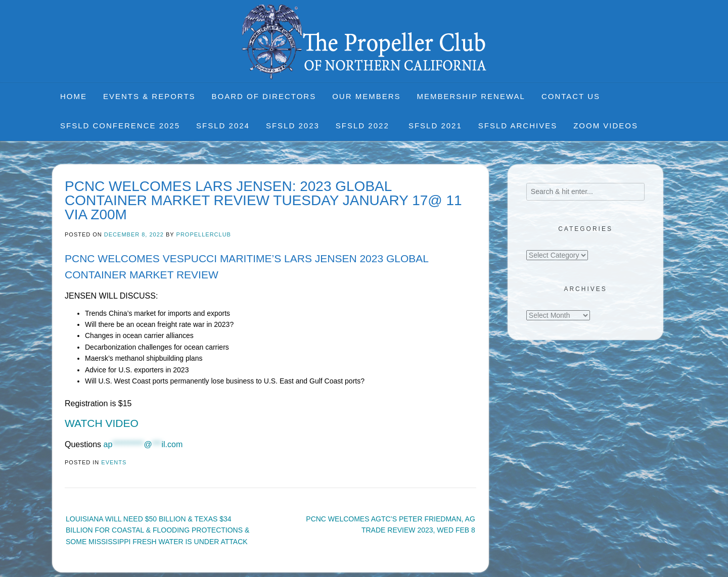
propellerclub (204, 234)
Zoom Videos (606, 126)
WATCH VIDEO (102, 423)
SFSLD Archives (518, 126)
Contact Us (571, 96)
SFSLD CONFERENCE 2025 (120, 126)
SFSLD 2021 (435, 126)
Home (74, 96)
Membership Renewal (471, 96)
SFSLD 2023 (293, 126)
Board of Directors (264, 96)
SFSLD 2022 (364, 126)
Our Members (366, 96)
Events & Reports (149, 96)
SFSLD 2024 (223, 126)
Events (114, 462)
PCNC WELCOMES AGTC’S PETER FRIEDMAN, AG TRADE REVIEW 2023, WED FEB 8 (391, 524)
